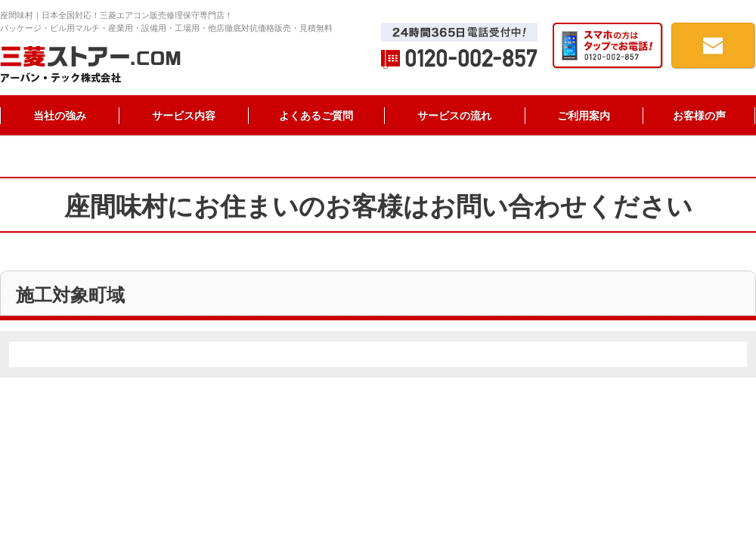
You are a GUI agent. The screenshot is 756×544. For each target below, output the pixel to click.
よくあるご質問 (316, 116)
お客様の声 (699, 116)
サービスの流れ (454, 116)
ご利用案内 (584, 116)
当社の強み (60, 116)
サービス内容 (184, 116)
